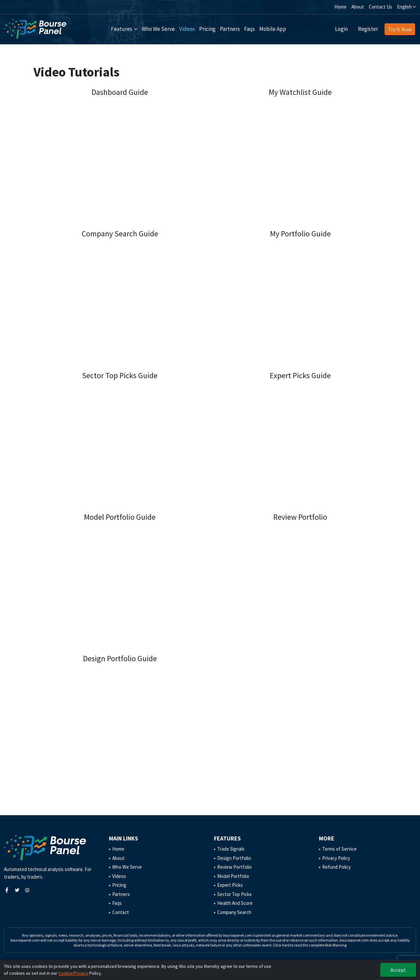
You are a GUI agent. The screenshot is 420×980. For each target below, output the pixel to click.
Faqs (250, 29)
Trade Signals (231, 849)
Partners (230, 29)
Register (368, 29)
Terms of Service (339, 849)
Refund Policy (336, 867)
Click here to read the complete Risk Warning (310, 945)
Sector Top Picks (234, 894)
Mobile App (273, 29)
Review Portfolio (234, 867)
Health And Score (235, 903)
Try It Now (400, 29)
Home (340, 7)
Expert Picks (230, 885)
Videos (187, 29)
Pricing (207, 29)
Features (122, 29)
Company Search (234, 912)
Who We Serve (158, 29)
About (358, 7)
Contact (121, 912)
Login (341, 29)
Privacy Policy (336, 858)
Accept (398, 970)
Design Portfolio (234, 858)
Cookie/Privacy (73, 973)
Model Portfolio (233, 876)
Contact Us (380, 7)
